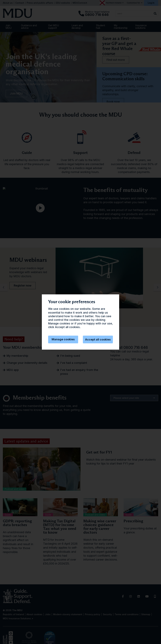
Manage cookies (63, 339)
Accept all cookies (98, 339)
